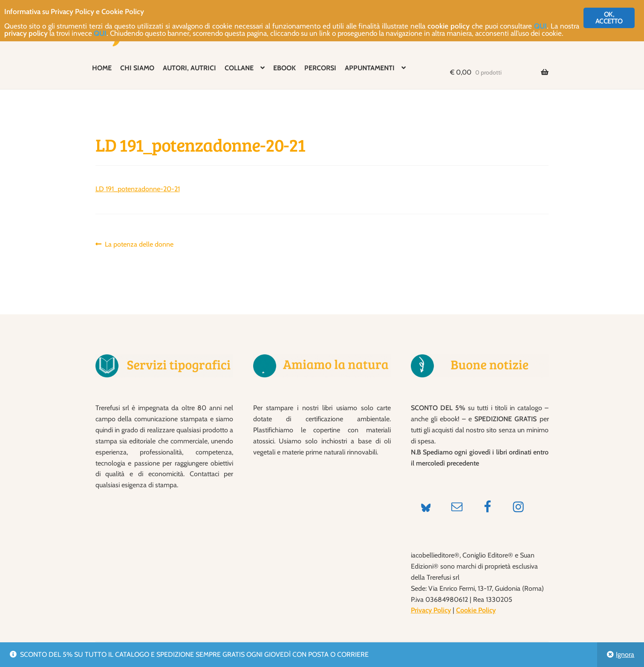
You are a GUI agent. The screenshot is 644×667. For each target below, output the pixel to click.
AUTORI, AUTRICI (189, 68)
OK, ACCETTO (609, 18)
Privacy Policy (431, 610)
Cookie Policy (476, 610)
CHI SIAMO (137, 68)
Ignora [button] (625, 654)
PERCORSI (320, 68)
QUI (540, 26)
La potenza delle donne (139, 244)
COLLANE (239, 68)
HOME (102, 68)
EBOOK (284, 68)
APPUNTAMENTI (370, 68)
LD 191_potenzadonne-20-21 (138, 189)
